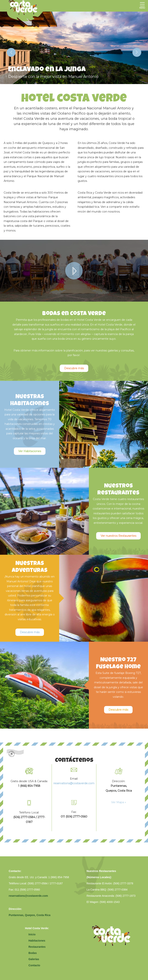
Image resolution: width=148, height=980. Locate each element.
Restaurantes (37, 947)
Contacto (34, 965)
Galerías (34, 959)
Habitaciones (37, 941)
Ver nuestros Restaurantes (118, 536)
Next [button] (137, 52)
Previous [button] (11, 52)
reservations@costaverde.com (28, 896)
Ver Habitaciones (30, 451)
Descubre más (74, 368)
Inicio (32, 934)
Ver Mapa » (119, 802)
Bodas (33, 953)
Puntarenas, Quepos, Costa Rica (29, 915)
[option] (74, 48)
